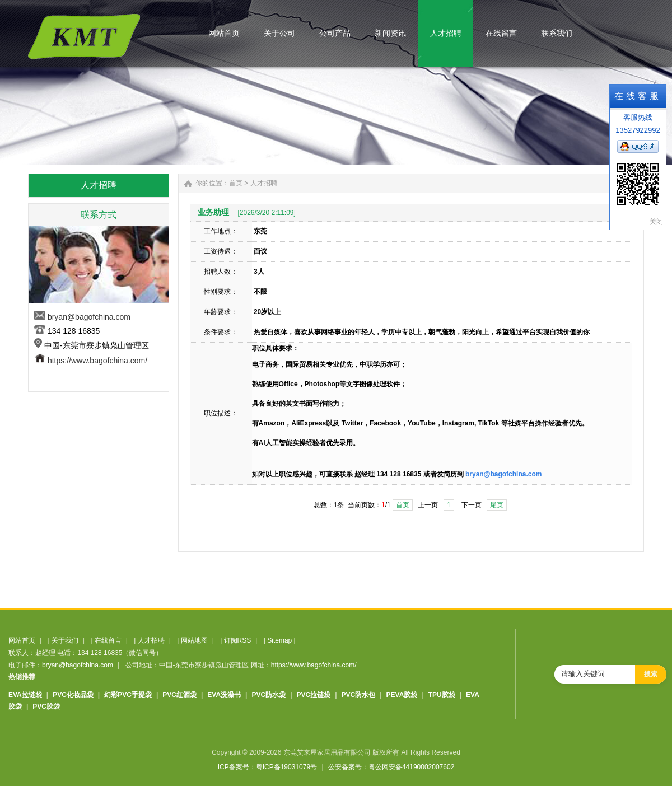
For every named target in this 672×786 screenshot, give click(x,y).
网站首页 (22, 640)
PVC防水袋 (269, 695)
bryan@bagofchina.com (89, 317)
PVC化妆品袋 (73, 695)
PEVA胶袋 (402, 695)
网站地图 (194, 640)
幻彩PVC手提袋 (128, 695)
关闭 (656, 222)
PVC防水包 (359, 695)
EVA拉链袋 (25, 695)
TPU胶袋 (442, 695)
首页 (236, 183)
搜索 (651, 674)
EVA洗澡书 (224, 695)
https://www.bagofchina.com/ (97, 361)
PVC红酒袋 (179, 695)
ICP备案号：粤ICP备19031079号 (267, 767)
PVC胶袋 (46, 707)
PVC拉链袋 (314, 695)
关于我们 (65, 640)
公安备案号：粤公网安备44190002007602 (391, 767)
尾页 (497, 505)
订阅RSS (238, 640)
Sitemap (279, 640)
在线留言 (108, 640)
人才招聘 (264, 183)
